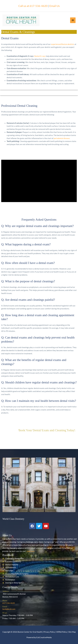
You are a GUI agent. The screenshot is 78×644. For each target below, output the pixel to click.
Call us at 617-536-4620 (33, 6)
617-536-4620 (9, 603)
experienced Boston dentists (63, 44)
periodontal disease (62, 138)
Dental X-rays (40, 56)
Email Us (55, 6)
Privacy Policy (49, 632)
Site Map (72, 632)
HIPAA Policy (62, 632)
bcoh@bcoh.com (9, 609)
